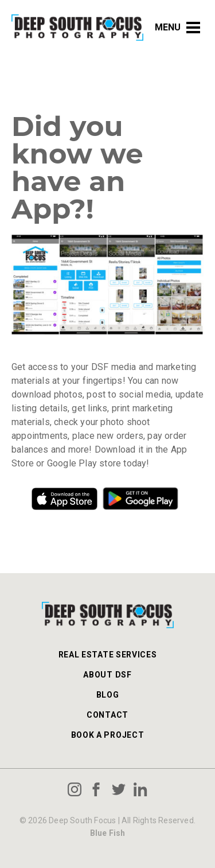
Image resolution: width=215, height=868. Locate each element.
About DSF (107, 675)
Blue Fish (108, 833)
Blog (108, 695)
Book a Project (108, 735)
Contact (107, 715)
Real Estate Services (108, 655)
